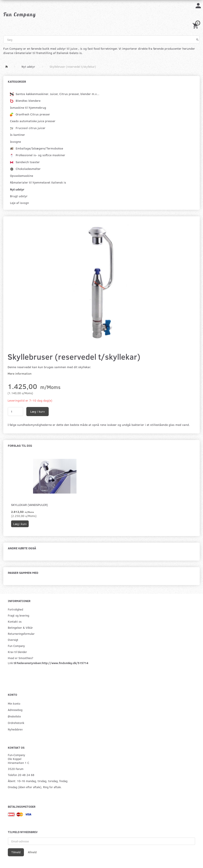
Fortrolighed (15, 609)
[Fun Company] (20, 14)
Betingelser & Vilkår (20, 628)
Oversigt (13, 640)
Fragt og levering (18, 615)
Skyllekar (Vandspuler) (29, 505)
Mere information (20, 373)
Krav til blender (17, 652)
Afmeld (32, 852)
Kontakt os (15, 621)
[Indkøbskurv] (196, 25)
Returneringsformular (21, 634)
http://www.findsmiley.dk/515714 (65, 663)
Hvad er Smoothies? (21, 658)
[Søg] (197, 39)
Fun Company (16, 646)
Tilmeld (16, 852)
